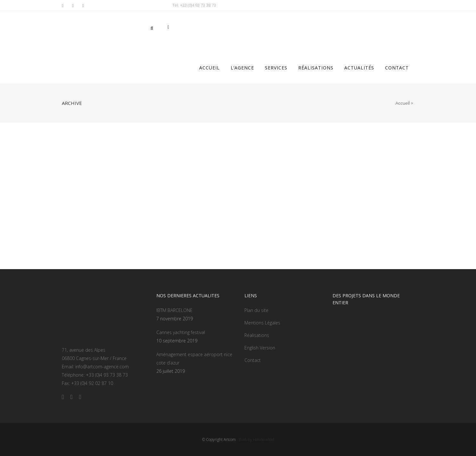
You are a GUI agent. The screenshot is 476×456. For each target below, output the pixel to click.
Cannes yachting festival (181, 332)
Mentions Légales (262, 323)
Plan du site (256, 310)
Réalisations (257, 335)
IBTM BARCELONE (174, 310)
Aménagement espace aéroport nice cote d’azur (194, 359)
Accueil (403, 103)
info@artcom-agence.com (102, 367)
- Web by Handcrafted (255, 440)
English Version (260, 348)
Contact (253, 360)
